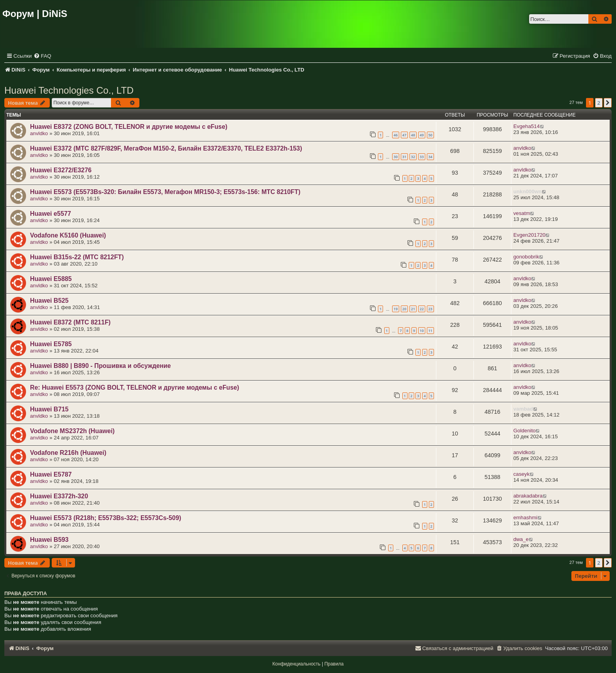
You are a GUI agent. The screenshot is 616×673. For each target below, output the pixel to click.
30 (396, 157)
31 (404, 157)
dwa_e (521, 539)
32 (413, 157)
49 (422, 135)
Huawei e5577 (51, 214)
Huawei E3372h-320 (59, 496)
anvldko (39, 133)
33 (422, 157)
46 (396, 135)
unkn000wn (528, 191)
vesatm (522, 213)
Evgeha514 (527, 126)
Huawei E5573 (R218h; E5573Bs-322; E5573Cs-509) (106, 518)
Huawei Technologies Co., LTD (69, 90)
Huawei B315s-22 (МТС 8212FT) (77, 257)
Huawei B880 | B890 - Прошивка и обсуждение (100, 366)
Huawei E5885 (51, 279)
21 (413, 309)
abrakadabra (528, 496)
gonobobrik (526, 257)
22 (422, 309)
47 (404, 135)
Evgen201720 (529, 235)
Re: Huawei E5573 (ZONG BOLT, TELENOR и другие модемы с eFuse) (135, 387)
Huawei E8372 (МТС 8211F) (70, 322)
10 (422, 331)
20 (404, 309)
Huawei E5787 (51, 474)
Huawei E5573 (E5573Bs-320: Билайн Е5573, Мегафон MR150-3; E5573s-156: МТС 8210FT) (165, 192)
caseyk (521, 474)
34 (430, 157)
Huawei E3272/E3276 (61, 170)
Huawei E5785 (51, 344)
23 (430, 309)
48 (413, 135)
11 (430, 331)
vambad (523, 409)
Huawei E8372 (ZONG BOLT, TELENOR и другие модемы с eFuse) (129, 127)
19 (396, 309)
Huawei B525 (49, 301)
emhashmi (525, 517)
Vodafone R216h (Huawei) (68, 453)
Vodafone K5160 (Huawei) (68, 235)
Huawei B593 (49, 540)
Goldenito (524, 431)
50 (430, 135)
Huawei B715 (49, 409)
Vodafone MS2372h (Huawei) (72, 431)
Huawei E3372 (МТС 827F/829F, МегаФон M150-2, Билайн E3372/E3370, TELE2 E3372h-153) (166, 148)
